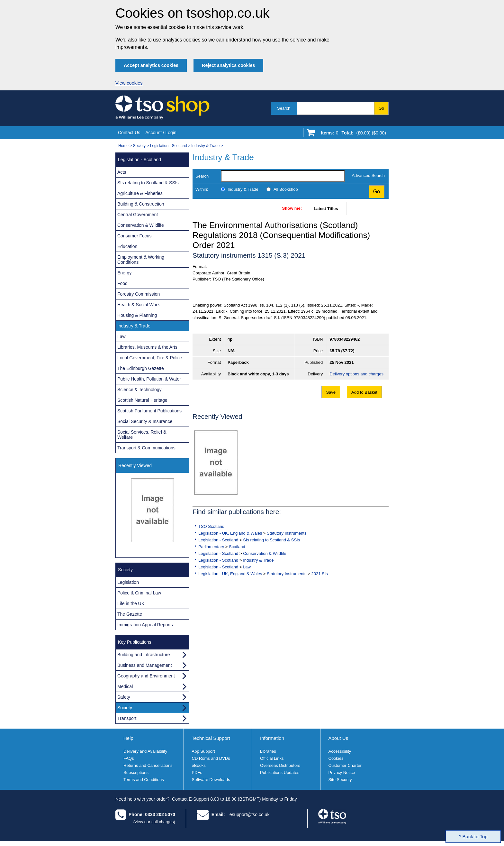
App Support (203, 751)
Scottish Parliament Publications (149, 411)
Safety (124, 697)
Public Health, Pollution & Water (149, 379)
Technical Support (211, 738)
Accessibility (340, 751)
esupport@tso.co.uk (250, 814)
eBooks (199, 765)
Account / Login (161, 133)
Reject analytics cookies (228, 65)
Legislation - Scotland (169, 146)
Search (284, 108)
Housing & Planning (137, 315)
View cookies (129, 83)
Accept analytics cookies (151, 65)
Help (128, 738)
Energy (124, 273)
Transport (127, 718)
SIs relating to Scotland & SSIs (271, 540)
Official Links (272, 758)
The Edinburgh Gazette (141, 368)
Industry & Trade (205, 146)
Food (122, 283)
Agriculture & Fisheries (140, 193)
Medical (125, 686)
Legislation (128, 582)
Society (139, 146)
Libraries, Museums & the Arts (147, 347)
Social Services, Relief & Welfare (142, 435)
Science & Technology (139, 390)
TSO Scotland (211, 526)
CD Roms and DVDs (211, 758)
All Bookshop (286, 189)
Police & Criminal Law (139, 593)
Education (127, 246)
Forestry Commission (139, 294)
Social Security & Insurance (145, 421)
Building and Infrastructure (144, 655)
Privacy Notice (342, 772)
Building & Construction (141, 204)
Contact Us (129, 133)
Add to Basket (364, 392)
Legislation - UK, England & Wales (230, 533)
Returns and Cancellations (148, 765)
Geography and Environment (146, 676)
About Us (338, 738)
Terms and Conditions (144, 780)
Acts (122, 172)
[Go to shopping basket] (352, 134)
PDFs (197, 772)
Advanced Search (368, 175)
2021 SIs (319, 574)
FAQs (129, 758)
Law (247, 567)
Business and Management (145, 665)
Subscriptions (136, 772)
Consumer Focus (135, 236)
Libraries (268, 751)
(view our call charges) (154, 822)
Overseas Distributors (280, 765)
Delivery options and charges (356, 374)
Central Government (138, 215)
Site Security (340, 780)
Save (331, 392)
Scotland (237, 547)
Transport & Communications (146, 448)
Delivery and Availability (145, 751)
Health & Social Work (139, 305)
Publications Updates (280, 772)
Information (272, 738)
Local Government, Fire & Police (150, 358)
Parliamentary (211, 547)
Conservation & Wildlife (265, 553)
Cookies (336, 758)
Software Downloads (211, 780)
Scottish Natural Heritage (142, 400)
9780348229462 (345, 339)
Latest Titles (326, 209)
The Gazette (130, 614)
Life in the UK (131, 603)
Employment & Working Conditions (141, 260)
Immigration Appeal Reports (145, 625)
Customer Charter (345, 765)
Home (123, 146)
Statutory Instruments (287, 533)
